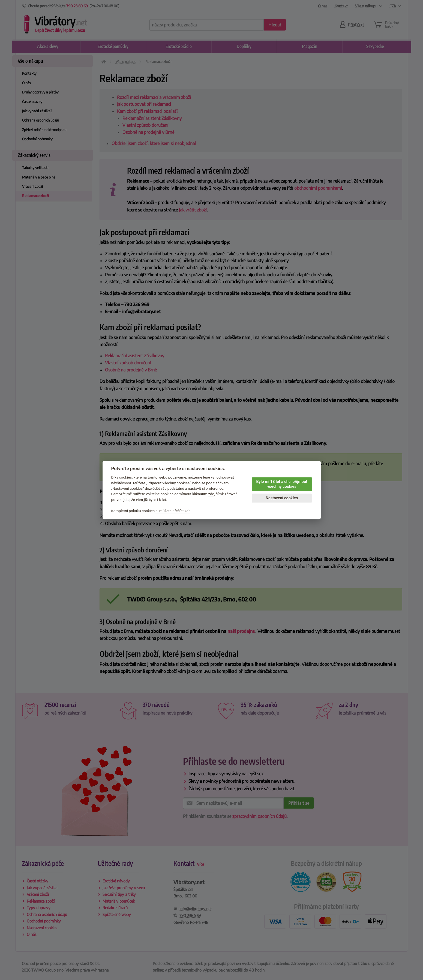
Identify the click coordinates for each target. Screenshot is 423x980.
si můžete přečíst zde (173, 511)
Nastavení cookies (282, 498)
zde (211, 494)
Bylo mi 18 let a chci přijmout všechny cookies (282, 484)
